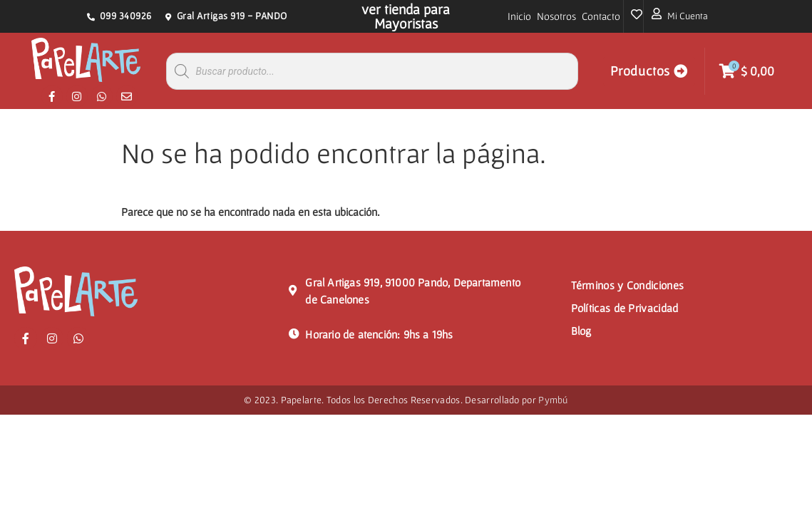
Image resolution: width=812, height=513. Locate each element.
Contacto (601, 16)
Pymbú (553, 400)
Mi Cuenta (688, 16)
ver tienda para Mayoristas (406, 16)
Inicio (519, 16)
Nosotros (556, 16)
